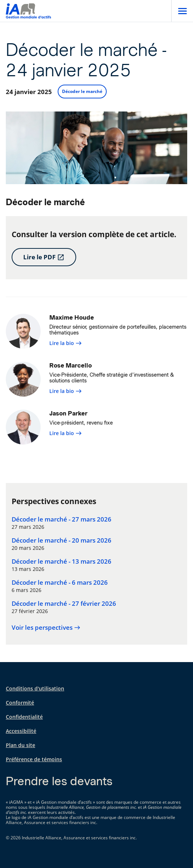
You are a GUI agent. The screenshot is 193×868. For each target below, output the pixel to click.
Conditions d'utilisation (35, 688)
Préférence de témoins (34, 759)
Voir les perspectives (46, 628)
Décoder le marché (82, 91)
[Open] (182, 11)
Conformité (20, 703)
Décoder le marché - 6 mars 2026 (60, 583)
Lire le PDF (44, 257)
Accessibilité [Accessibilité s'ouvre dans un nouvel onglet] (21, 731)
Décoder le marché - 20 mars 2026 (61, 540)
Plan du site (20, 745)
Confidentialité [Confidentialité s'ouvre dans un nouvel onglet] (24, 717)
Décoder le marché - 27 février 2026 (64, 604)
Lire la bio (66, 343)
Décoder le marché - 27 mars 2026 (61, 519)
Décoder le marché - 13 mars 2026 (61, 561)
